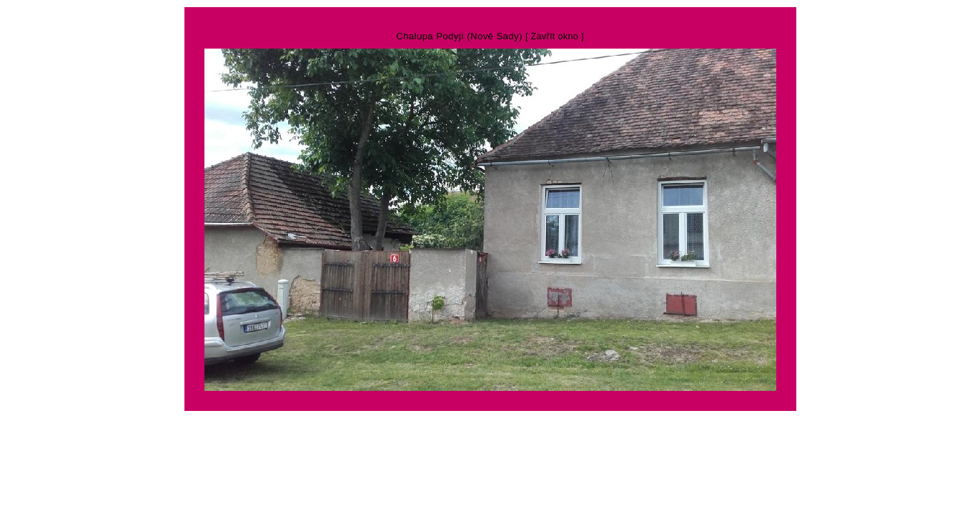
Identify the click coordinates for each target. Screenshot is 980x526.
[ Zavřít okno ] (555, 36)
